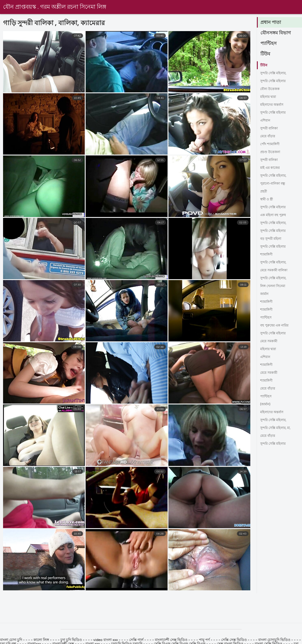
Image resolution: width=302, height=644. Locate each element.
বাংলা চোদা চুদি (11, 640)
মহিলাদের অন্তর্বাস (273, 105)
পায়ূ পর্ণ (204, 640)
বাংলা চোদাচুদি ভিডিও (275, 640)
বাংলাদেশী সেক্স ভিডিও (171, 640)
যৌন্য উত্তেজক (270, 89)
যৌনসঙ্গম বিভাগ (276, 33)
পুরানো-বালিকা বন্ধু (274, 184)
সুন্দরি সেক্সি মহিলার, (275, 73)
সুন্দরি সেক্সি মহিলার (274, 81)
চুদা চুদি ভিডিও (71, 640)
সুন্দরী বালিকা (270, 129)
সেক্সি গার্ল (136, 640)
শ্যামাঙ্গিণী (267, 255)
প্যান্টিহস (269, 44)
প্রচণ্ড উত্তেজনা (271, 152)
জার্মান (265, 294)
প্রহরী (264, 192)
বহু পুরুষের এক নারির (275, 326)
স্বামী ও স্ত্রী (267, 199)
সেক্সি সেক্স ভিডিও (234, 640)
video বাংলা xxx (106, 640)
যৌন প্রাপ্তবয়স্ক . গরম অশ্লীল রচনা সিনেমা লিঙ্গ (55, 7)
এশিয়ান (266, 121)
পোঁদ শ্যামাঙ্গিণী (271, 144)
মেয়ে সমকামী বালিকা (275, 270)
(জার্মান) (266, 404)
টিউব (266, 54)
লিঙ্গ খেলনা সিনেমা (274, 286)
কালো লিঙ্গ (41, 640)
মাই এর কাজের (271, 168)
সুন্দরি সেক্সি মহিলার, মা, (277, 428)
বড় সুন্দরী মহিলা (272, 239)
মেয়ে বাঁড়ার (268, 136)
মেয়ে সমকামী (269, 341)
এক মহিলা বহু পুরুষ (274, 215)
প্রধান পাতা (271, 23)
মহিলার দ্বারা (269, 97)
